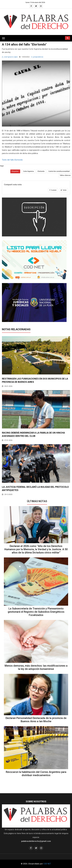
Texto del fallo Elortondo (12, 160)
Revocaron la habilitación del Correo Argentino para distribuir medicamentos (36, 774)
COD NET (47, 864)
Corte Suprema (28, 171)
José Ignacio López (10, 57)
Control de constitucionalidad (59, 171)
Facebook (53, 190)
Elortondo (41, 171)
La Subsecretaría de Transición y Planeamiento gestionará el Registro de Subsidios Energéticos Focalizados (36, 612)
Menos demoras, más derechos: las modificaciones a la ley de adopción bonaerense (36, 667)
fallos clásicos (65, 175)
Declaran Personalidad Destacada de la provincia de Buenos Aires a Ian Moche (36, 720)
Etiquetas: (15, 171)
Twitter (64, 190)
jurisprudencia (37, 57)
